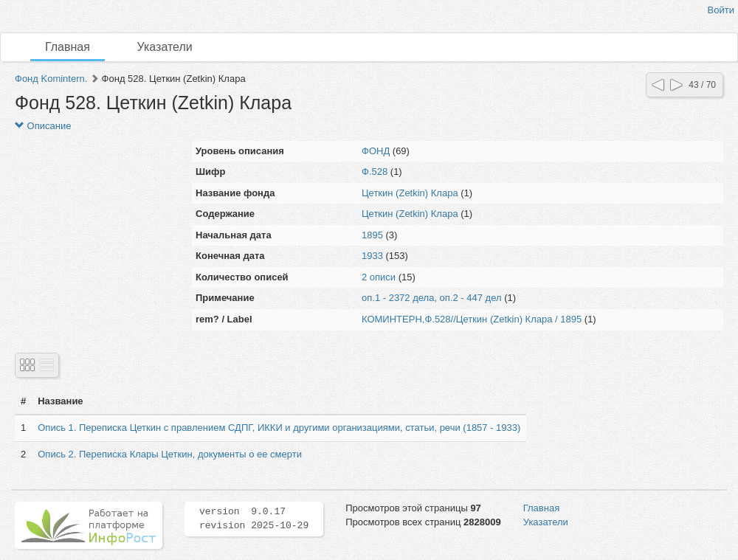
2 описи (379, 277)
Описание (43, 126)
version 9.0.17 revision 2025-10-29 (254, 519)
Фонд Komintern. (51, 79)
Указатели (165, 47)
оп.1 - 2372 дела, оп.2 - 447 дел (432, 298)
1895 (372, 235)
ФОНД (376, 151)
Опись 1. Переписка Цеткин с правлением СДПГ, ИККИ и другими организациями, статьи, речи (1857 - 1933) (279, 428)
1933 (372, 256)
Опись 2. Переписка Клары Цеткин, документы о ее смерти (170, 454)
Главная (68, 47)
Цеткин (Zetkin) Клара (410, 193)
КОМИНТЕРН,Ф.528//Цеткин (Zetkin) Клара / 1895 (472, 319)
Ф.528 (375, 172)
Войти (721, 10)
